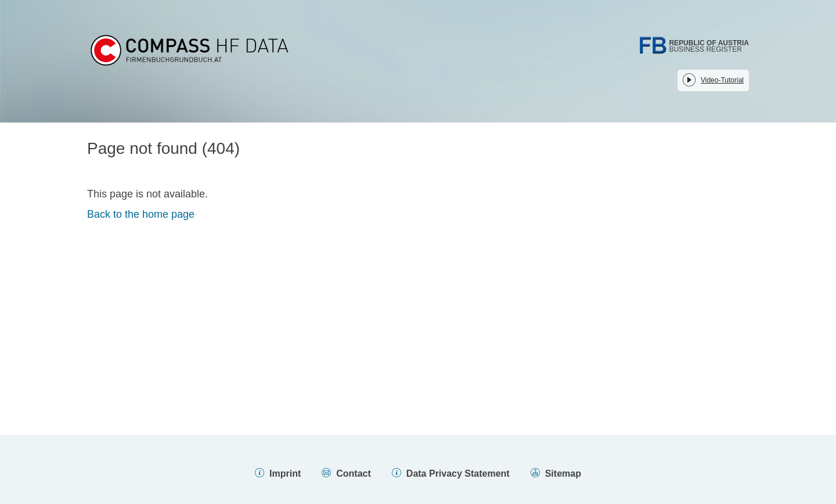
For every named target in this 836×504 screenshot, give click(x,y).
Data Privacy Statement (458, 474)
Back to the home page (141, 214)
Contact (354, 474)
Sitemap (563, 474)
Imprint (285, 474)
